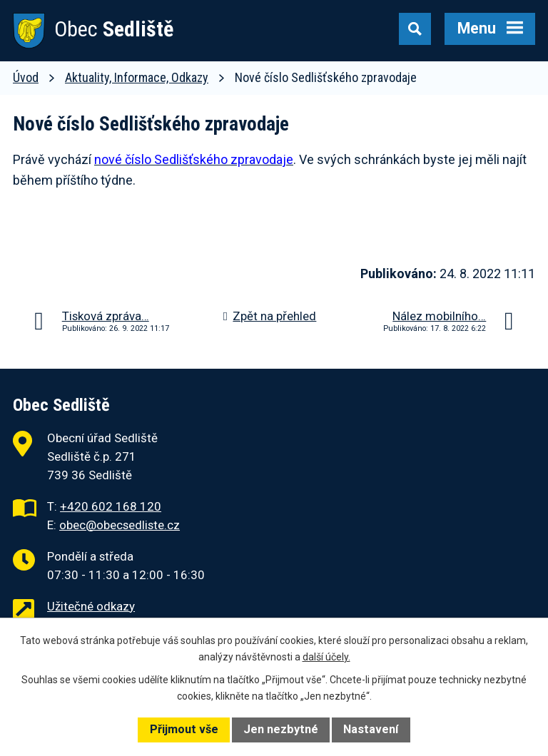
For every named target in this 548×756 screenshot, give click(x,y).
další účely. (326, 657)
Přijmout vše (184, 729)
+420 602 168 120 (111, 506)
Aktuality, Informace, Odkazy (137, 77)
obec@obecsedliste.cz (120, 525)
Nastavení (371, 729)
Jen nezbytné (281, 729)
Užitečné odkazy (91, 606)
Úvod (26, 77)
